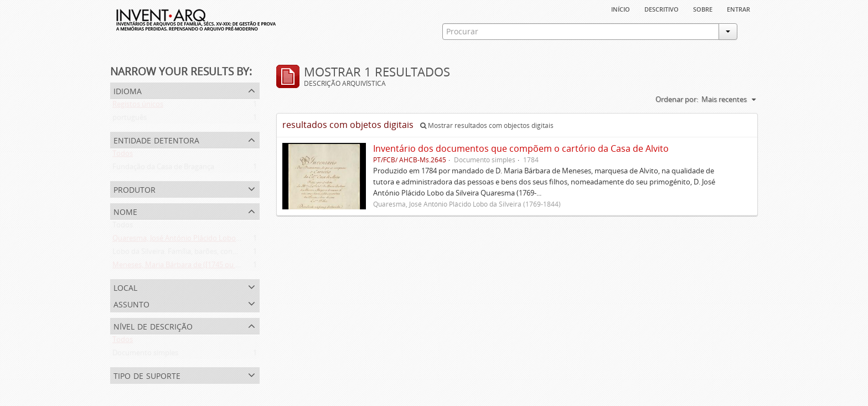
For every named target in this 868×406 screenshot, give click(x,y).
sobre (703, 8)
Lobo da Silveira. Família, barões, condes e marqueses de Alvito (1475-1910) (235, 254)
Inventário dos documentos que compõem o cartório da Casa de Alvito (521, 148)
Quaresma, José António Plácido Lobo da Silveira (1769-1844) (211, 240)
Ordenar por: (677, 99)
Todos (123, 156)
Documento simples (145, 355)
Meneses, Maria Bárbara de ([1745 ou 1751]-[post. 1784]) (204, 267)
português (130, 120)
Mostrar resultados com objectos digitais (487, 125)
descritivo (662, 8)
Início (621, 8)
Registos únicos (138, 106)
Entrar (738, 8)
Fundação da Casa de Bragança (163, 169)
